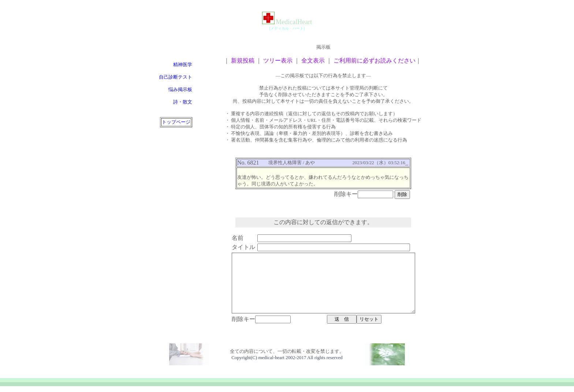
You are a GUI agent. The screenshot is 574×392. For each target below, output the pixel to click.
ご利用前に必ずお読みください (374, 61)
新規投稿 (243, 61)
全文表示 (313, 61)
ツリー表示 (278, 61)
